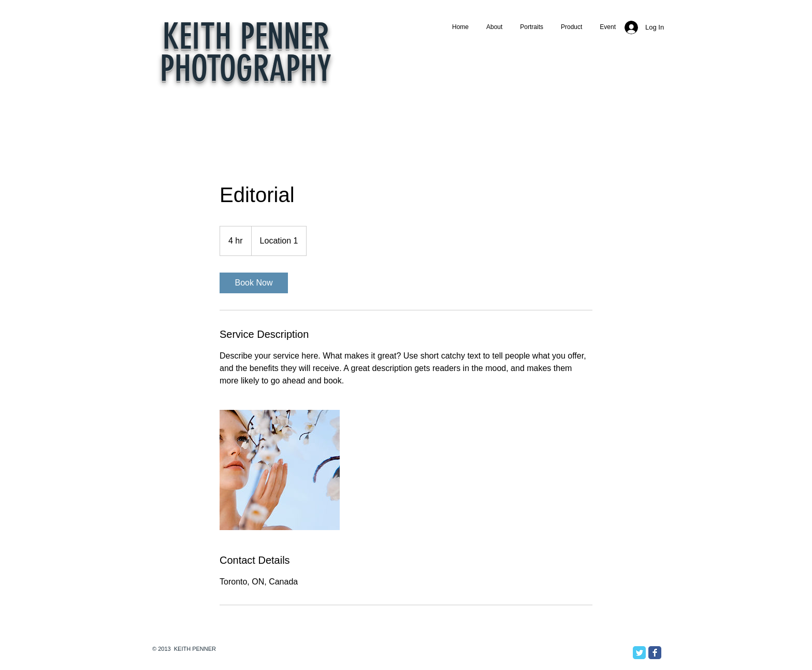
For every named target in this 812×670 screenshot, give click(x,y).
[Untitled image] (280, 470)
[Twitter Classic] (639, 653)
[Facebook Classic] (655, 653)
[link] (254, 283)
